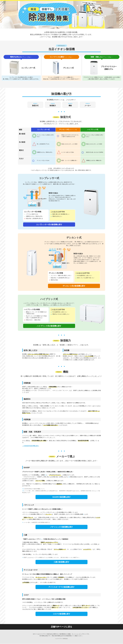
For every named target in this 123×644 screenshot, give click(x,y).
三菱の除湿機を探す (61, 562)
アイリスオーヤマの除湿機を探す (61, 587)
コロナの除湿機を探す (61, 614)
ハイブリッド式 (93, 130)
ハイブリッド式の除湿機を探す (49, 326)
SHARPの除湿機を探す (61, 497)
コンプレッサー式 (43, 130)
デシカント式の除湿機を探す (74, 286)
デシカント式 (68, 130)
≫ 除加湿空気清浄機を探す (31, 446)
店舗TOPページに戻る (62, 627)
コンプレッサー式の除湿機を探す (49, 224)
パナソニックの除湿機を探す (61, 527)
